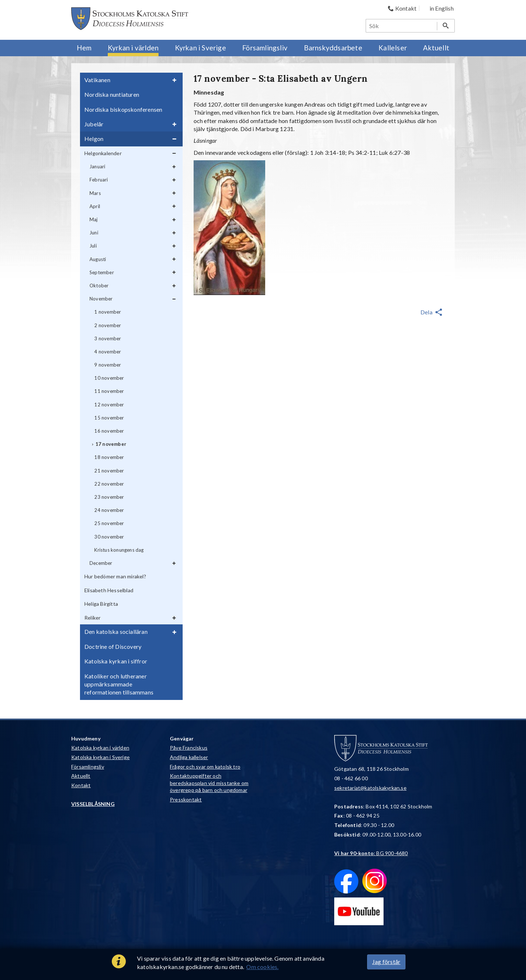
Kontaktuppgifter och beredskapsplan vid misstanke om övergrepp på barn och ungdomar (209, 783)
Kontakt (81, 785)
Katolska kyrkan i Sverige (100, 757)
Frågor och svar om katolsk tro (205, 767)
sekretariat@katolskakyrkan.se (370, 788)
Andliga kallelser (189, 757)
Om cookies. (262, 967)
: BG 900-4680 (371, 853)
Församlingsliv (88, 767)
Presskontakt (186, 799)
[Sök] (402, 26)
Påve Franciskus (189, 748)
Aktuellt (81, 776)
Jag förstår (386, 962)
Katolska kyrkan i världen (100, 748)
